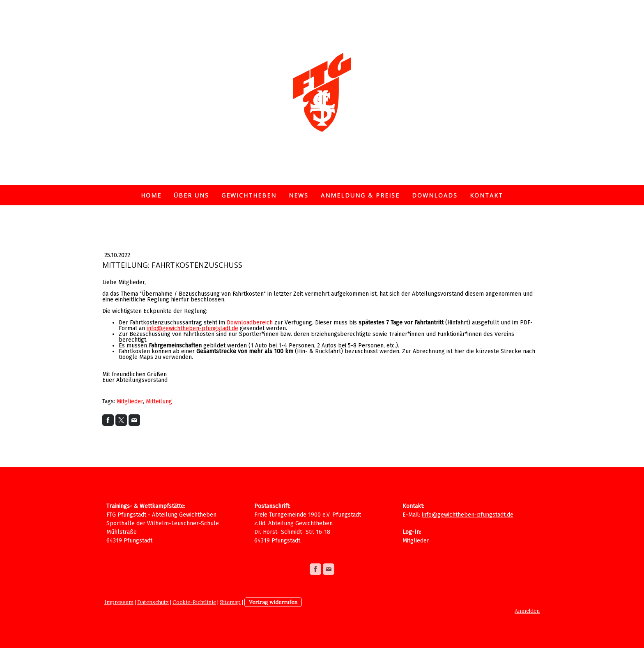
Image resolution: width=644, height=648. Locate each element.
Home (151, 195)
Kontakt (486, 195)
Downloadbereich (250, 323)
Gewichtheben (249, 195)
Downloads (435, 195)
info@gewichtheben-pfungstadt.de (192, 328)
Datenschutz (153, 602)
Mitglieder (130, 401)
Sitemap (230, 602)
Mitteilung (159, 401)
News (299, 195)
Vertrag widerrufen (273, 602)
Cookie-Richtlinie (194, 602)
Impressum (119, 602)
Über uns (191, 195)
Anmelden (527, 611)
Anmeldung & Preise (360, 195)
